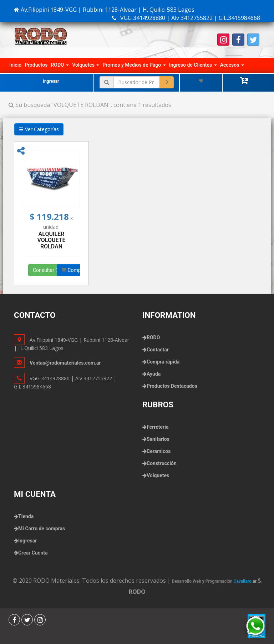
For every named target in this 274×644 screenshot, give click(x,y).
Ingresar (51, 81)
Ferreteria (158, 427)
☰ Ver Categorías (39, 129)
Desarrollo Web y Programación (215, 581)
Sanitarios (158, 439)
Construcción (162, 463)
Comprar (74, 270)
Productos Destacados (172, 386)
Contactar (158, 350)
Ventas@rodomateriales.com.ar (65, 363)
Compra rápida (163, 362)
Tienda (26, 516)
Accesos (232, 65)
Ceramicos (159, 451)
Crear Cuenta (33, 553)
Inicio (15, 65)
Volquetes (86, 65)
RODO (60, 65)
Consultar (46, 270)
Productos (36, 65)
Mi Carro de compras (42, 529)
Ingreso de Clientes (193, 65)
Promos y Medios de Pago (134, 65)
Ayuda (154, 374)
